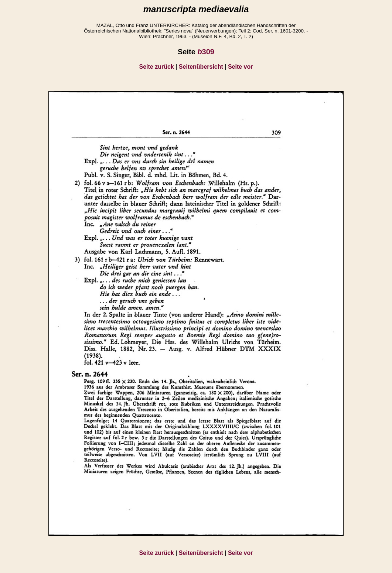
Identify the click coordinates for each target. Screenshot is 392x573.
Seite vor (241, 67)
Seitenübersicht (201, 67)
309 (206, 52)
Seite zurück (157, 67)
